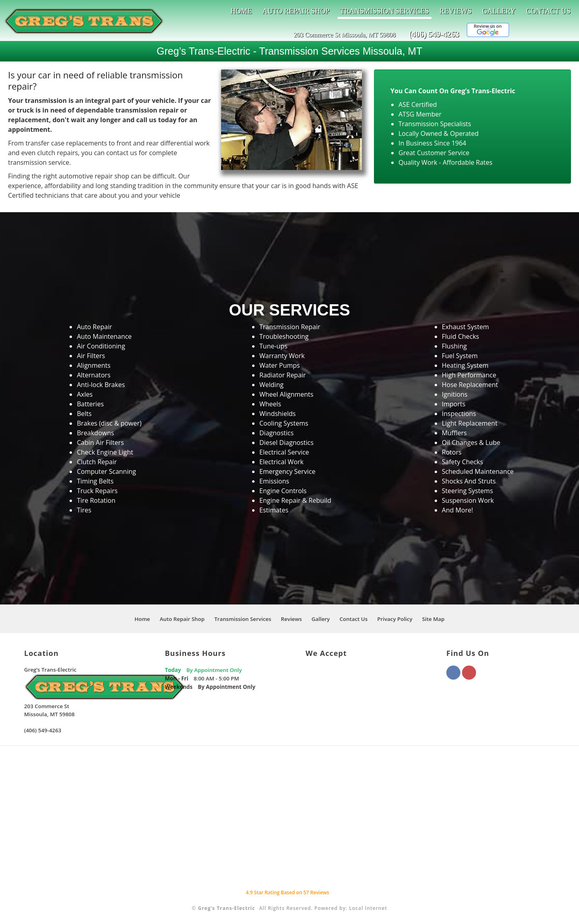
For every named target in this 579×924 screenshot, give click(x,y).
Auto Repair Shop (296, 11)
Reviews (456, 11)
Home (241, 11)
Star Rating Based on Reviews (287, 892)
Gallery (499, 11)
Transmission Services (385, 11)
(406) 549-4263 (434, 34)
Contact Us (548, 11)
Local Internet (368, 908)
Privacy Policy (395, 619)
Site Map (433, 619)
